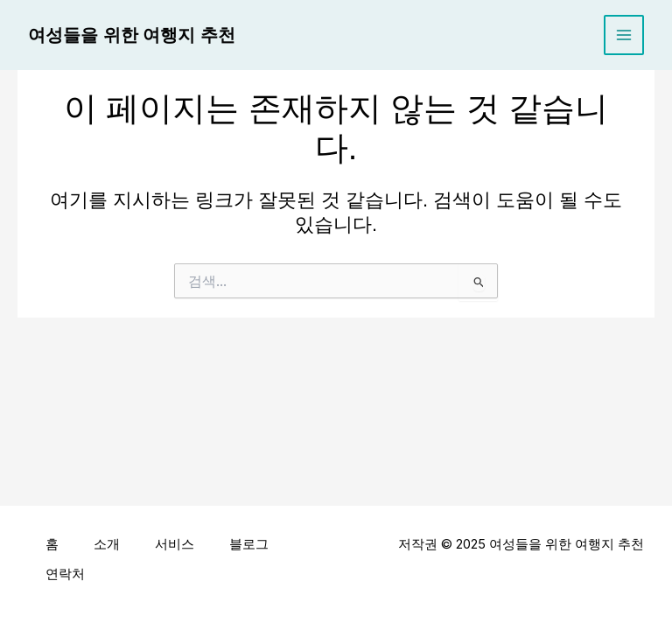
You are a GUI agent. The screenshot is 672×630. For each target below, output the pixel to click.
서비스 (175, 544)
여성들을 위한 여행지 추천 (132, 35)
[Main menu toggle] (624, 35)
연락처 (65, 574)
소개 (107, 544)
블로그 (249, 544)
